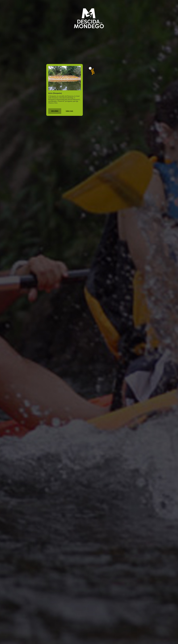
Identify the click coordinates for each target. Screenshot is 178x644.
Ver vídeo (55, 111)
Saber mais (69, 111)
